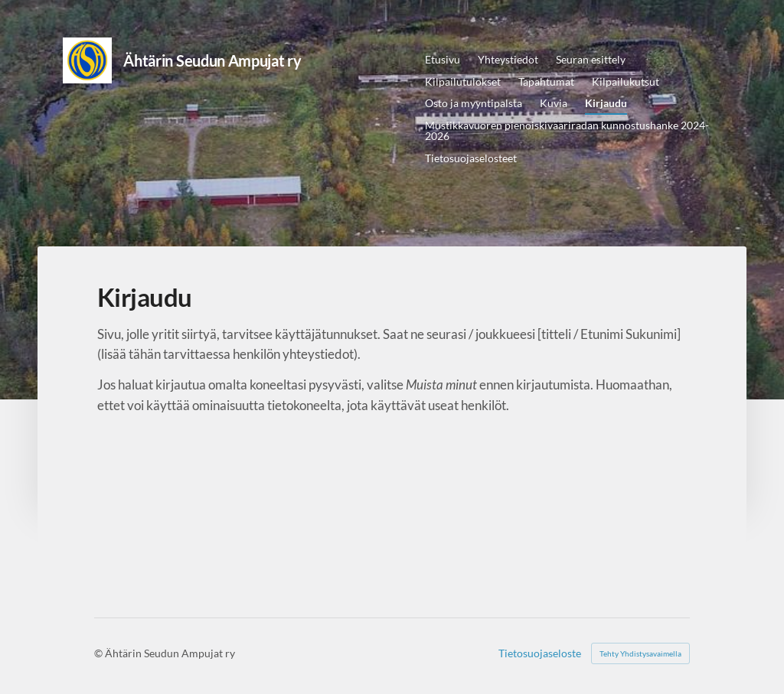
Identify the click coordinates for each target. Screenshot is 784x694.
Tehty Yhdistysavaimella (640, 653)
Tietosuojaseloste (540, 653)
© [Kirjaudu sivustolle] (100, 653)
